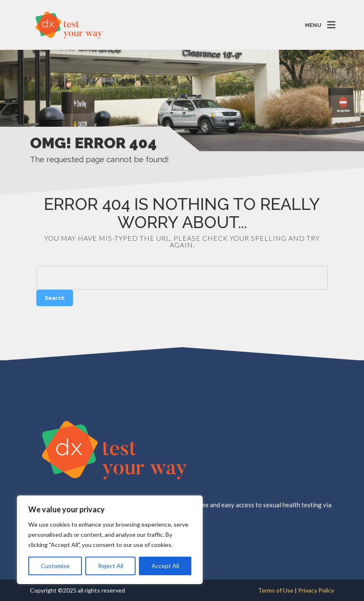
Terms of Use (276, 590)
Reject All (111, 566)
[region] (110, 540)
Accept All (165, 566)
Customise (55, 566)
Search (55, 298)
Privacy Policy (316, 590)
